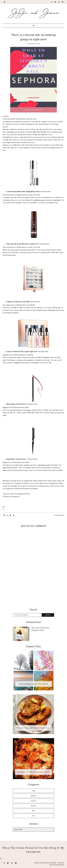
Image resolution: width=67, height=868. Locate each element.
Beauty (34, 801)
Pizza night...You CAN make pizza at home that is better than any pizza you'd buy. (34, 772)
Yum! (33, 816)
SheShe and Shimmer (48, 863)
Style (34, 811)
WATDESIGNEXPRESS (57, 865)
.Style (33, 791)
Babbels (33, 796)
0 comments (59, 515)
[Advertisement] (33, 590)
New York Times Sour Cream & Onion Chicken (34, 728)
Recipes (33, 806)
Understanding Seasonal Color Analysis (33, 684)
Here (10, 252)
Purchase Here (46, 192)
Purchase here (35, 302)
